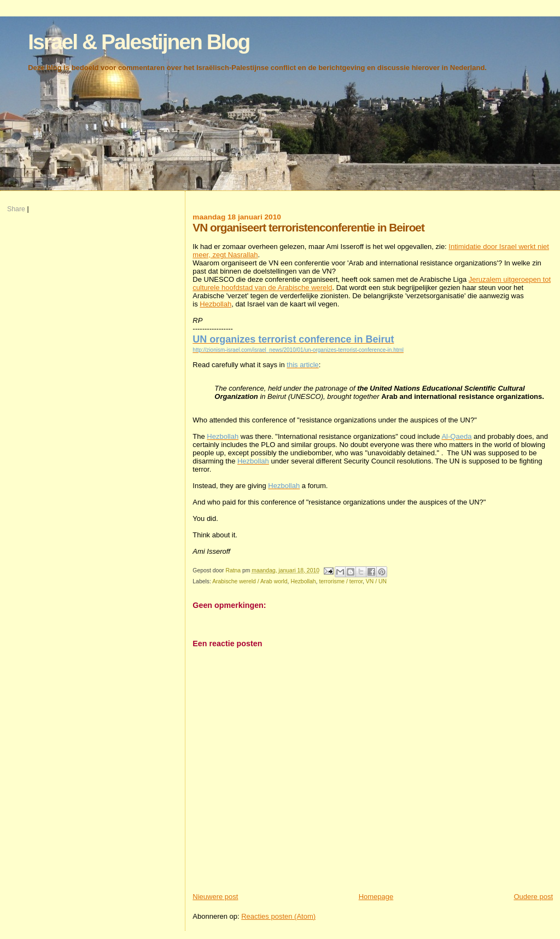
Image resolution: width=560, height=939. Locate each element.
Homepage (376, 897)
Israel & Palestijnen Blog (139, 42)
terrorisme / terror (341, 581)
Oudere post (533, 897)
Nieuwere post (215, 897)
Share (16, 209)
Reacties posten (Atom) (278, 916)
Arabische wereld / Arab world (250, 581)
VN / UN (376, 581)
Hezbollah (215, 304)
